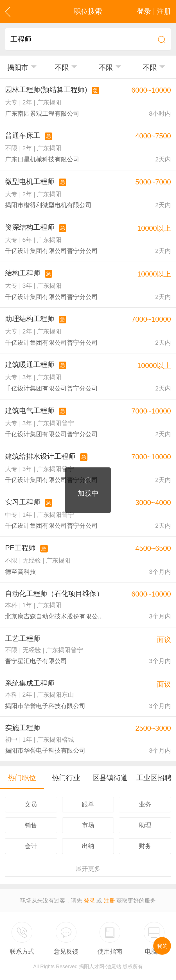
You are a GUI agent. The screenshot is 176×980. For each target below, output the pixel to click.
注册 (109, 901)
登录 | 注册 (154, 11)
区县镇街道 (110, 778)
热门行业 (66, 778)
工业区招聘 (154, 778)
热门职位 (22, 778)
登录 (89, 901)
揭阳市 (18, 67)
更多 (88, 869)
